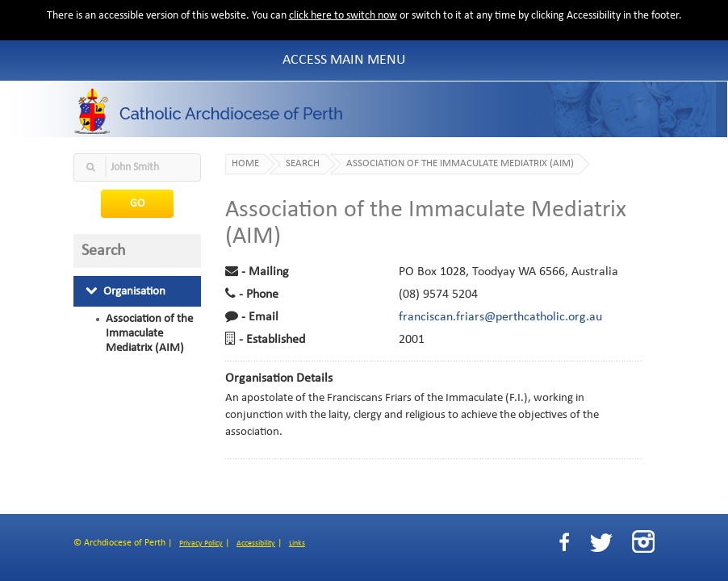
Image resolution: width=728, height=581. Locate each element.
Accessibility (256, 543)
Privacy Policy (201, 543)
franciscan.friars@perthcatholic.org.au (500, 317)
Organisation (126, 291)
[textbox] (137, 167)
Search (303, 164)
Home (245, 164)
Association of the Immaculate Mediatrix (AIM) (149, 333)
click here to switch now (343, 16)
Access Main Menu (344, 60)
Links (297, 543)
